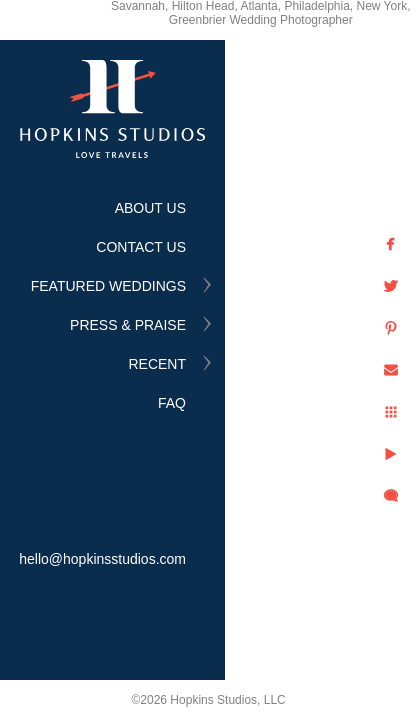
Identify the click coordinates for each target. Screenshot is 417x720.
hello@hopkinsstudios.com (102, 559)
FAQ (172, 403)
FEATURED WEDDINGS (108, 286)
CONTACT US (141, 247)
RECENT (157, 364)
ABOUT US (150, 208)
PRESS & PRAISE (128, 325)
